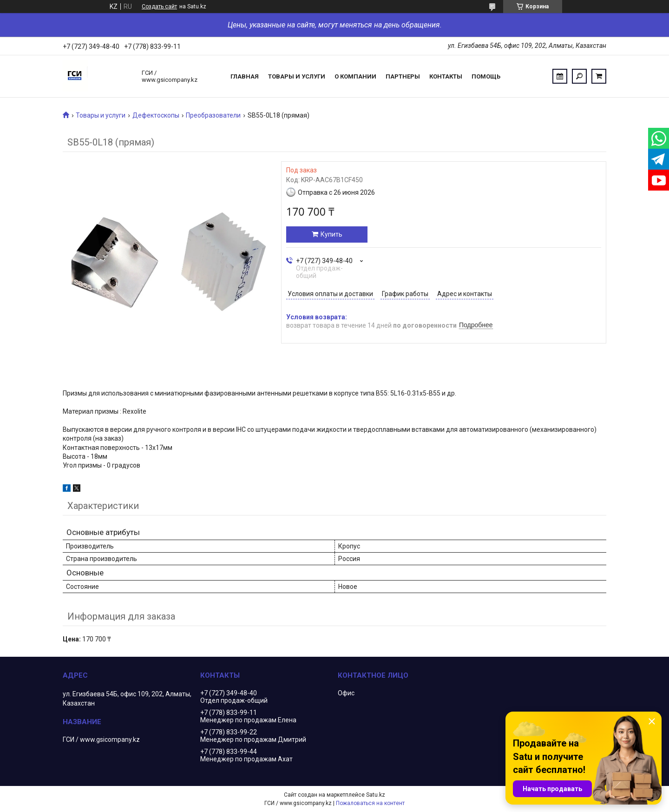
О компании (355, 76)
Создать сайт (159, 7)
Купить (331, 234)
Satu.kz (376, 795)
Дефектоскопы (156, 115)
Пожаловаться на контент (370, 803)
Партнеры (403, 76)
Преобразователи (213, 115)
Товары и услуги (297, 76)
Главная (245, 76)
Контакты (446, 76)
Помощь (486, 76)
